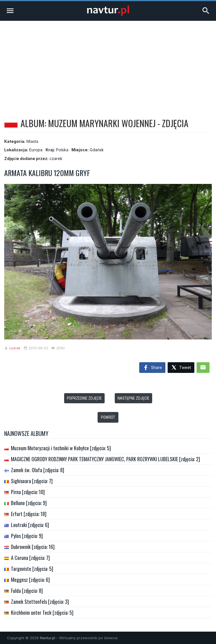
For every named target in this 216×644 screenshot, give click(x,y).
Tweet (181, 368)
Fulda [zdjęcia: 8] (27, 591)
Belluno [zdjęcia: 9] (29, 503)
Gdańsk (97, 150)
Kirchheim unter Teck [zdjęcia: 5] (42, 613)
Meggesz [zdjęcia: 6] (30, 580)
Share (152, 368)
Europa (36, 150)
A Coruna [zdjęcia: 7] (30, 558)
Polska (62, 150)
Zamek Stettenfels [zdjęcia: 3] (40, 602)
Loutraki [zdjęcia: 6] (30, 525)
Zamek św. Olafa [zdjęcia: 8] (38, 470)
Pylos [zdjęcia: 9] (27, 536)
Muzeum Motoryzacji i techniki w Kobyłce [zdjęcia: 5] (61, 448)
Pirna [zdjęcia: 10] (28, 492)
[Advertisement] (108, 63)
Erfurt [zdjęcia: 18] (29, 514)
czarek (56, 158)
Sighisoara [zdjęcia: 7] (32, 481)
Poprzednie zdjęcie (84, 398)
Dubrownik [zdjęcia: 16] (33, 547)
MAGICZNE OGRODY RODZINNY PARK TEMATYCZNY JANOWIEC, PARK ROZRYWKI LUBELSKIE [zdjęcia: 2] (105, 459)
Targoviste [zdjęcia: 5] (32, 569)
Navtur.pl (48, 638)
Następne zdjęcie (133, 398)
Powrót (108, 417)
